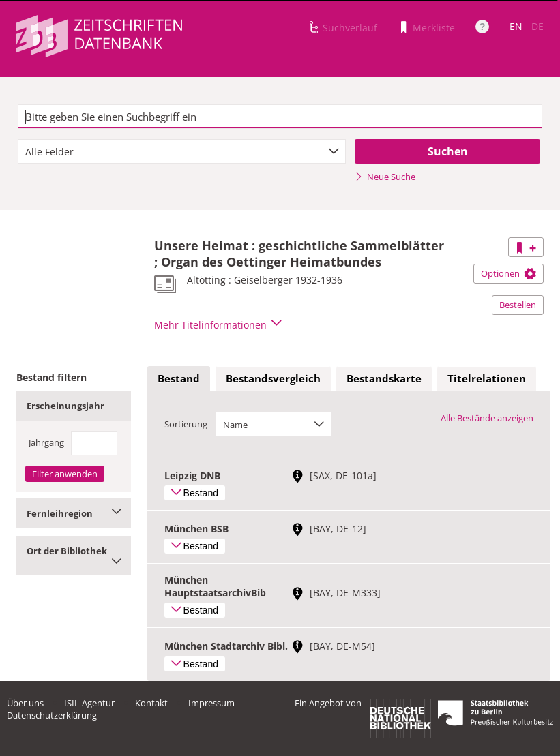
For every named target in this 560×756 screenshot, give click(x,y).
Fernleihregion (74, 513)
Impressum (211, 703)
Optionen (509, 273)
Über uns (25, 703)
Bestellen (518, 305)
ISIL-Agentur (89, 703)
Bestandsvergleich (273, 378)
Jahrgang (46, 442)
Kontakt (151, 703)
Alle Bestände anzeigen (487, 418)
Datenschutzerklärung (52, 715)
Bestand (179, 378)
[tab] (179, 379)
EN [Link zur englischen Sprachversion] (516, 26)
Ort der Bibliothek (74, 555)
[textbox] (280, 117)
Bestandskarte (384, 378)
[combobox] (182, 151)
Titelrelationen (487, 378)
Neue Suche (385, 177)
